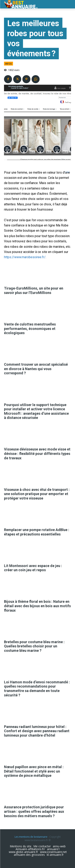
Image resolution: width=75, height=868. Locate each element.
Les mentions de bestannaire (31, 837)
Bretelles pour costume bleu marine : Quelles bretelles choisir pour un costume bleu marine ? (34, 646)
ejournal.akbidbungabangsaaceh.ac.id (66, 172)
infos (8, 64)
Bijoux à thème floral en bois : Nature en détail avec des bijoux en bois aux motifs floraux (37, 606)
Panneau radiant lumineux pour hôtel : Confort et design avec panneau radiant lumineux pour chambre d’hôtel (37, 731)
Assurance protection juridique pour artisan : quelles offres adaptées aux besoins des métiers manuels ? (34, 811)
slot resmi (68, 172)
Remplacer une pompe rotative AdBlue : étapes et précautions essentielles (37, 532)
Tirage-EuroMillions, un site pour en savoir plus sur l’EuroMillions (34, 290)
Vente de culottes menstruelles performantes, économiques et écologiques (30, 329)
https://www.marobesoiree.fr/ (25, 257)
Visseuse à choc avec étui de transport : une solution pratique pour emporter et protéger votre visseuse (37, 494)
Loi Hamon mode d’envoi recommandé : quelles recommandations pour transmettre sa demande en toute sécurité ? (37, 689)
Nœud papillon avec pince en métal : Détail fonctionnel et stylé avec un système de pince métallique (34, 771)
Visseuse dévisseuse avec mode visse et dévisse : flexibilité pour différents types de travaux (37, 453)
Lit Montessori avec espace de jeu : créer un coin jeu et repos (33, 568)
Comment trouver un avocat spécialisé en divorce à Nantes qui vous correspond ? (36, 369)
